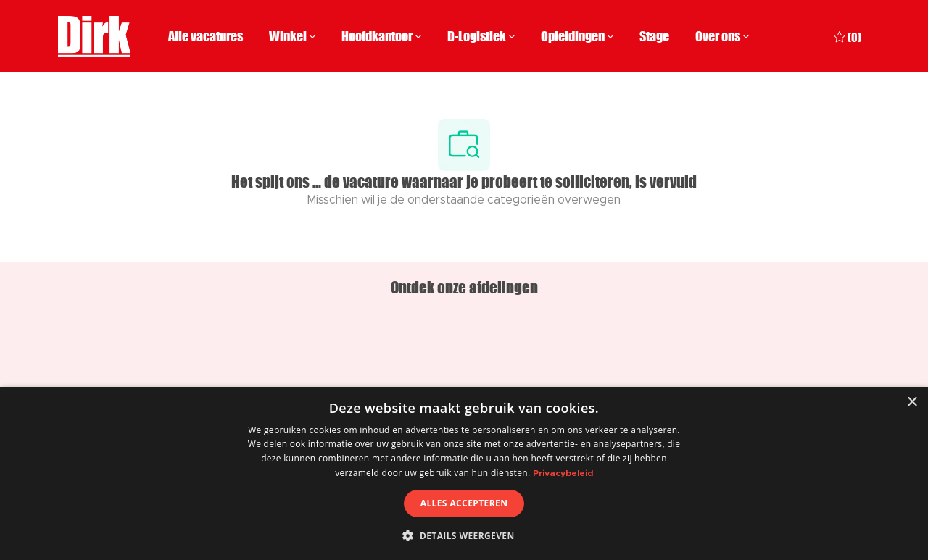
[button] (464, 535)
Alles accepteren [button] (464, 503)
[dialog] (464, 473)
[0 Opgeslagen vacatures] (848, 36)
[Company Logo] (94, 36)
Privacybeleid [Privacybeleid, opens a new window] (563, 473)
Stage (654, 36)
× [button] (912, 402)
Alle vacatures (206, 36)
